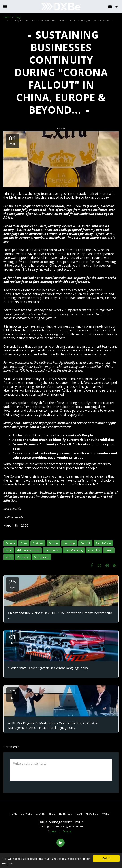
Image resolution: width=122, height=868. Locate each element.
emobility (94, 550)
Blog (18, 17)
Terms (52, 831)
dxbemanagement (28, 550)
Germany (23, 557)
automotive (52, 550)
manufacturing (74, 550)
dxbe (9, 550)
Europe (53, 543)
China (24, 543)
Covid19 (85, 543)
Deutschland (42, 557)
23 (13, 584)
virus (9, 557)
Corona (10, 543)
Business (38, 543)
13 (13, 694)
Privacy (67, 831)
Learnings (69, 543)
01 (13, 639)
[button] (5, 6)
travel (109, 550)
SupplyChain (103, 543)
